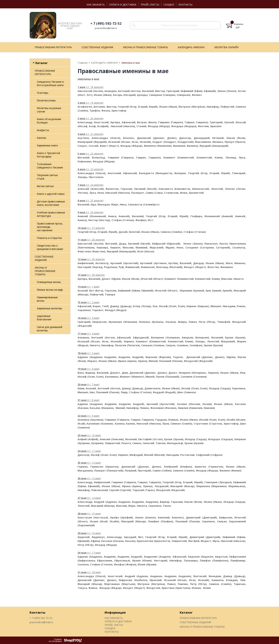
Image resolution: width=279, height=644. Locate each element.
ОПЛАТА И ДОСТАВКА (123, 5)
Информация (115, 612)
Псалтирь (43, 93)
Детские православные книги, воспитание (51, 203)
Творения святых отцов (47, 177)
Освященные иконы (49, 282)
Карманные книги (47, 145)
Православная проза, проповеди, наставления (50, 227)
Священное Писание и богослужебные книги (50, 83)
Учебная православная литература (51, 214)
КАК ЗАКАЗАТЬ (96, 5)
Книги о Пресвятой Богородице (48, 155)
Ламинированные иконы (47, 299)
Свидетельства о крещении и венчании (50, 247)
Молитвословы (46, 100)
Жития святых (45, 186)
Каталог (186, 612)
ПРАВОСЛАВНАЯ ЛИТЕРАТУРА (45, 72)
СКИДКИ (169, 5)
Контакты (37, 612)
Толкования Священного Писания (50, 166)
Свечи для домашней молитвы (50, 329)
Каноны (41, 138)
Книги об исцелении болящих (49, 121)
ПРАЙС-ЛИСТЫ (150, 5)
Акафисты (43, 130)
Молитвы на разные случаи (49, 110)
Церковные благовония (44, 318)
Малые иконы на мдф (50, 290)
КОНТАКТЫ (185, 5)
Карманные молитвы (49, 308)
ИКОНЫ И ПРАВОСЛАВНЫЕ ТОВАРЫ (45, 271)
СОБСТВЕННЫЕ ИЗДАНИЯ (44, 258)
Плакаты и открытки (49, 238)
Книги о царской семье (51, 194)
